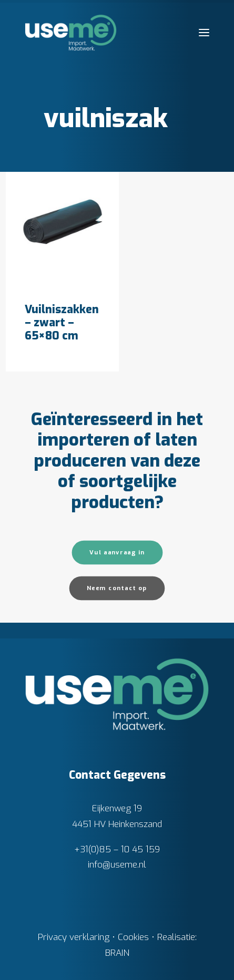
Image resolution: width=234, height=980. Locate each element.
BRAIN (117, 953)
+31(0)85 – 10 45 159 (117, 849)
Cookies (133, 937)
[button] (204, 33)
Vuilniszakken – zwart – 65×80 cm (62, 323)
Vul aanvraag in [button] (117, 552)
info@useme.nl (117, 865)
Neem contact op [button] (117, 588)
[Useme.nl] (71, 33)
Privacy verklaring (74, 937)
